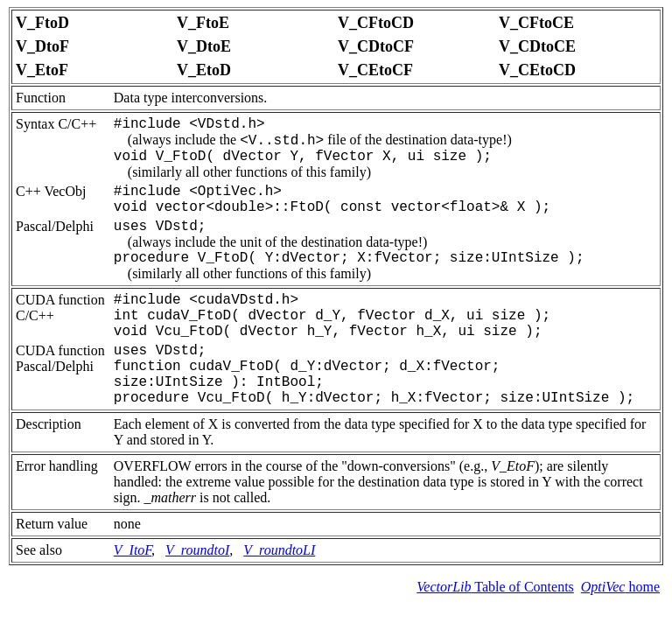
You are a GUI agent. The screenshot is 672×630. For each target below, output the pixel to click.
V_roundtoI (197, 550)
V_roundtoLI (279, 550)
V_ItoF (133, 550)
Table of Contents (495, 587)
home (620, 587)
